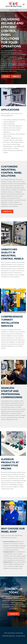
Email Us (16, 76)
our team (21, 544)
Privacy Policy (12, 633)
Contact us (7, 603)
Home (6, 633)
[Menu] (24, 4)
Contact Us (7, 211)
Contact (18, 633)
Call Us (6, 76)
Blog (22, 633)
